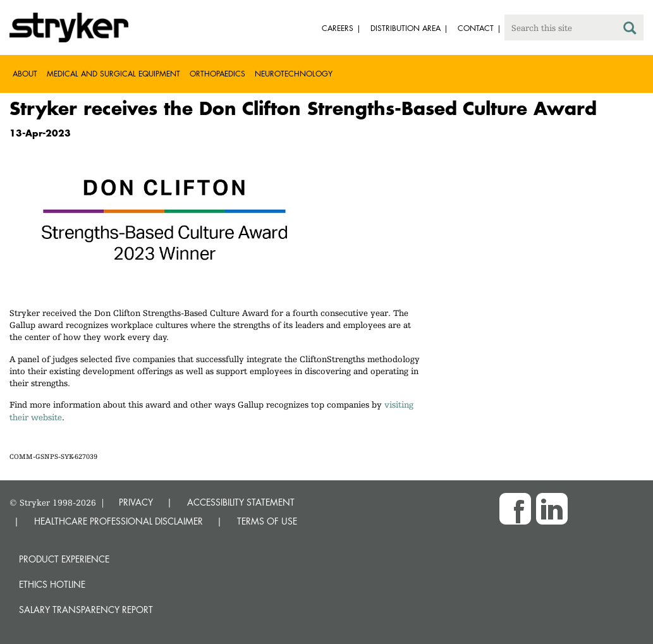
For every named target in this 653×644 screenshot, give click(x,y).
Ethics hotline (52, 584)
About (25, 74)
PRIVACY (136, 502)
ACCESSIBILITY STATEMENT (241, 502)
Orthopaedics (217, 74)
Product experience (64, 559)
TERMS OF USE (267, 521)
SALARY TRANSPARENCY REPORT (86, 610)
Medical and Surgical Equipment (113, 74)
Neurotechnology (294, 74)
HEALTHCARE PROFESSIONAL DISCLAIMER (119, 521)
